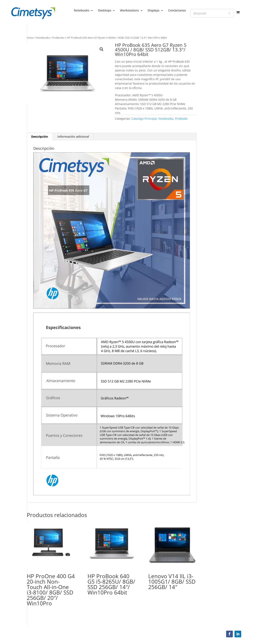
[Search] (229, 13)
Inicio (30, 38)
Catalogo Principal (144, 119)
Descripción (40, 137)
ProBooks (58, 38)
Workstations (129, 11)
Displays (153, 11)
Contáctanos (177, 11)
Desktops (105, 11)
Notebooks (82, 11)
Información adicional (73, 137)
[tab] (40, 137)
